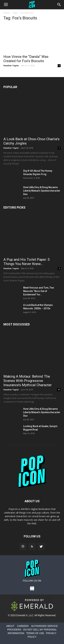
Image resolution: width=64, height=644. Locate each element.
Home (6, 13)
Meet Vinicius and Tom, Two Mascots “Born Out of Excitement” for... (39, 291)
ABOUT (10, 626)
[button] (59, 5)
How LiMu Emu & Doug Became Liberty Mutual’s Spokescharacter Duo (42, 191)
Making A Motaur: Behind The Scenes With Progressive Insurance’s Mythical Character (28, 381)
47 (59, 390)
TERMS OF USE (35, 633)
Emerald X (22, 615)
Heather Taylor (11, 65)
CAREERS (23, 626)
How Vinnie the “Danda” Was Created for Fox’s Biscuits (26, 59)
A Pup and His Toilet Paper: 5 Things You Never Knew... (27, 262)
